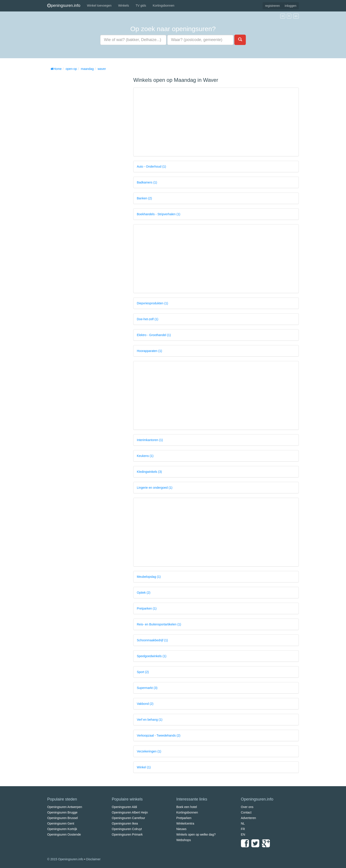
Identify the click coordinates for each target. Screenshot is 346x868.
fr (289, 16)
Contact (246, 812)
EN (243, 834)
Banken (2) (144, 198)
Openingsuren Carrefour (129, 818)
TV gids (141, 6)
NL (243, 823)
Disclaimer (93, 859)
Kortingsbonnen (164, 6)
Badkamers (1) (147, 182)
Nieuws (181, 829)
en (296, 16)
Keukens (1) (145, 456)
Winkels (123, 6)
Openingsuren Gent (61, 823)
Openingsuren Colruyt (127, 829)
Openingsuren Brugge (62, 812)
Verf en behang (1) (150, 720)
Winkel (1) (144, 767)
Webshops (184, 840)
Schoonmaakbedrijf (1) (152, 640)
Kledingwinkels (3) (149, 472)
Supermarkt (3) (147, 688)
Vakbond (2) (145, 704)
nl (283, 16)
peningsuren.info (64, 6)
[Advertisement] (80, 139)
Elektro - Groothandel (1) (154, 335)
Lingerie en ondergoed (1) (155, 488)
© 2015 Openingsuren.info (65, 859)
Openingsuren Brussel (63, 818)
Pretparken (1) (147, 608)
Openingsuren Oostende (64, 834)
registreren (272, 6)
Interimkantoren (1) (150, 440)
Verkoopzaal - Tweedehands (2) (159, 735)
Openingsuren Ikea (125, 823)
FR (243, 829)
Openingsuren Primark (127, 834)
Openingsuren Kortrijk (62, 829)
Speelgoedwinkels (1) (152, 656)
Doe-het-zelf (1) (148, 319)
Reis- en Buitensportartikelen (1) (159, 624)
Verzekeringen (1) (149, 751)
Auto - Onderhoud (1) (151, 166)
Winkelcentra (185, 823)
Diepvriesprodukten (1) (152, 303)
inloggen (291, 6)
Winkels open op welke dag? (196, 834)
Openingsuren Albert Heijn (130, 812)
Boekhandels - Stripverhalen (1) (159, 214)
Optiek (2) (144, 593)
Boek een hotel (187, 807)
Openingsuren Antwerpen (65, 807)
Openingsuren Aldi (124, 807)
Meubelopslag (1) (149, 577)
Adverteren (248, 818)
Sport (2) (143, 672)
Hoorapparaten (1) (149, 351)
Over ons (247, 807)
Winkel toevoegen (99, 6)
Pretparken (184, 818)
